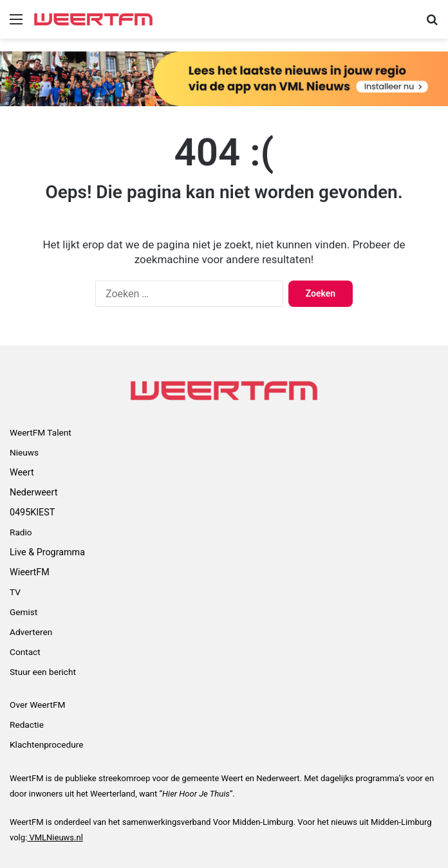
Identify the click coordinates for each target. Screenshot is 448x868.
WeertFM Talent (41, 432)
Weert (22, 472)
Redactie (27, 725)
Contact (25, 652)
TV (15, 592)
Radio (21, 532)
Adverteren (31, 632)
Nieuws (24, 452)
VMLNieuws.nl (55, 837)
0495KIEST (32, 512)
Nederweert (33, 492)
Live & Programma (47, 552)
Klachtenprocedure (46, 744)
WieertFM (30, 572)
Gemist (23, 612)
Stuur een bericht (43, 672)
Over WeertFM (37, 705)
